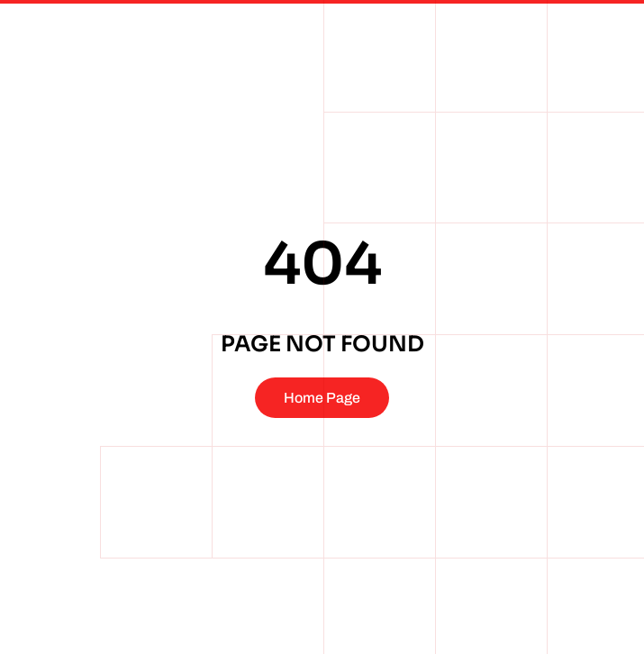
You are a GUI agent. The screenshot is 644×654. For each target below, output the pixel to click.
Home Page (322, 398)
